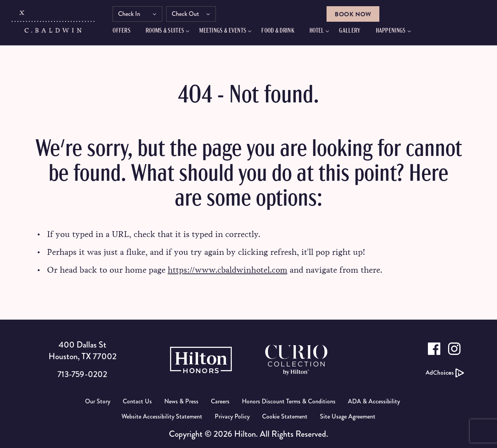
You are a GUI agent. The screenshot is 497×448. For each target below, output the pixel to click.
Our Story (98, 401)
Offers (126, 32)
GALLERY (354, 32)
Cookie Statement (285, 416)
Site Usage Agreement (348, 416)
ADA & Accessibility (374, 401)
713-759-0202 (83, 374)
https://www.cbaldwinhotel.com (229, 270)
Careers (220, 401)
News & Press (181, 401)
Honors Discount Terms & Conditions (289, 401)
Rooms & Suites (169, 32)
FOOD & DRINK (282, 32)
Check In (134, 15)
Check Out (190, 15)
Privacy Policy (232, 416)
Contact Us (137, 401)
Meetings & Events (227, 32)
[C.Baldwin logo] (54, 24)
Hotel (321, 32)
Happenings (395, 32)
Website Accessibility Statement (162, 416)
